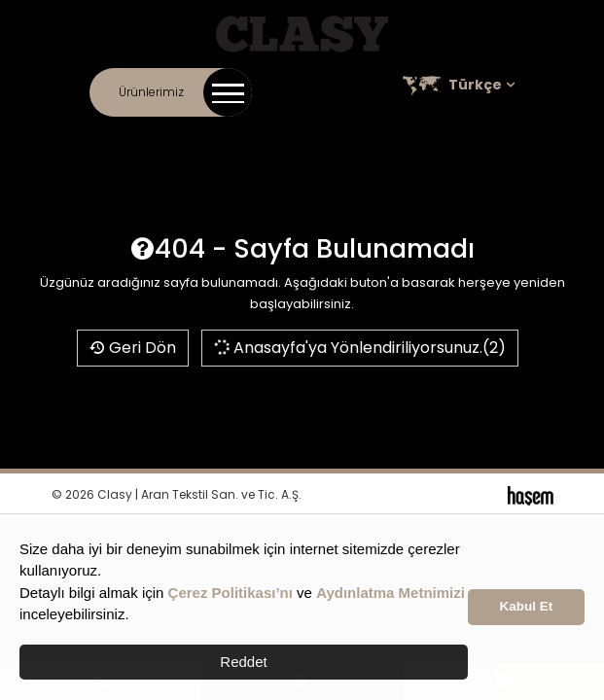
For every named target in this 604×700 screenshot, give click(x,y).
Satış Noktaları (443, 136)
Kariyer (365, 136)
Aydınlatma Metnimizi (391, 593)
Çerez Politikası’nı (231, 593)
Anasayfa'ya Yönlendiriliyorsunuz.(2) (359, 348)
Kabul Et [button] (527, 606)
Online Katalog (288, 136)
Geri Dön (133, 348)
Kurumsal (205, 136)
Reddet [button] (243, 662)
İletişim (143, 136)
